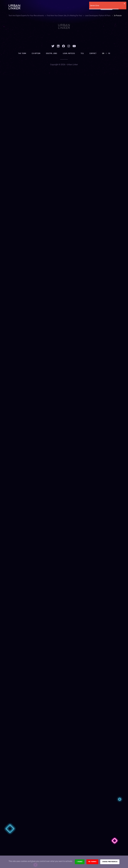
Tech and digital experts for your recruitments (26, 16)
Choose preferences (110, 862)
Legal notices (69, 54)
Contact (93, 54)
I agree (80, 862)
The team (22, 54)
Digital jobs (52, 54)
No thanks (92, 862)
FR (109, 54)
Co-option (36, 54)
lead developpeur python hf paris (98, 16)
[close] (125, 4)
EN (103, 54)
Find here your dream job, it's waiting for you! (65, 16)
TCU (82, 54)
